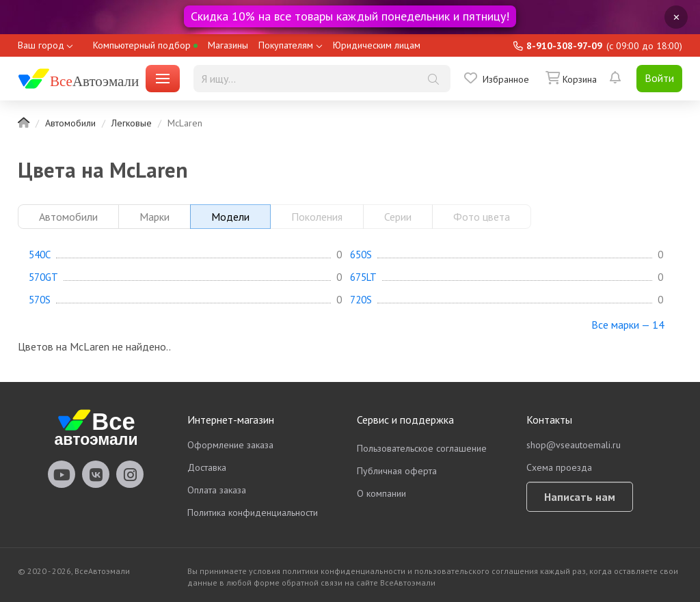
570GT (43, 277)
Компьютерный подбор (145, 45)
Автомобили (70, 123)
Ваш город (41, 45)
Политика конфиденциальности (253, 512)
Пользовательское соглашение (422, 448)
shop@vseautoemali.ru (574, 445)
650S (361, 255)
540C (40, 255)
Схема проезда (559, 467)
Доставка (207, 467)
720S (361, 300)
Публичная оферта (397, 471)
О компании (381, 493)
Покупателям (286, 45)
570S (40, 300)
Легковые (132, 123)
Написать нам (580, 497)
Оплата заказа (217, 490)
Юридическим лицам (377, 45)
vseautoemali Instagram (130, 474)
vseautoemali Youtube (62, 474)
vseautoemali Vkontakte (96, 474)
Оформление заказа (230, 445)
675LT (363, 277)
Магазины (228, 45)
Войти (659, 78)
